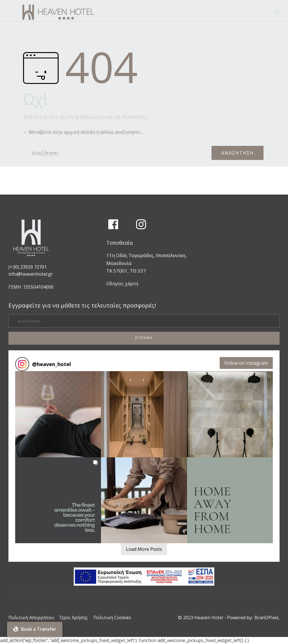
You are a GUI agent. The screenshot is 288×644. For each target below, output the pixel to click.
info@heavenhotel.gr (31, 274)
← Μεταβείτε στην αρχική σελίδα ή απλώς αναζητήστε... (83, 132)
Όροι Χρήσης (74, 618)
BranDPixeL (267, 618)
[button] (144, 338)
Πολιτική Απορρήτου (31, 618)
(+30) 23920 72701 (28, 267)
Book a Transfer (35, 629)
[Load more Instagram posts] (144, 549)
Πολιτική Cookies (112, 618)
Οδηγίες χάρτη (122, 284)
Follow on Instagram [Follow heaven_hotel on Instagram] (246, 363)
